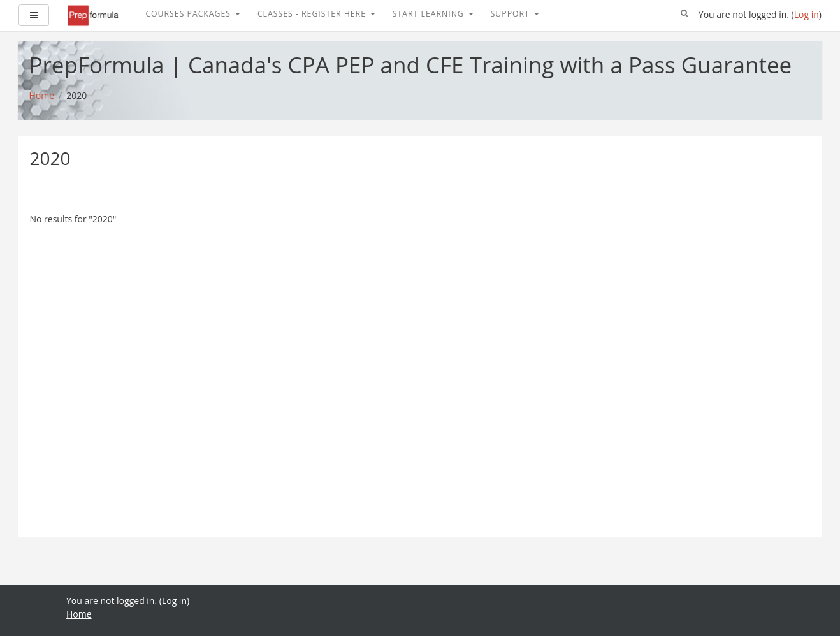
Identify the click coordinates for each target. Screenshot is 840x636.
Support (511, 14)
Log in (807, 14)
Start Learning (430, 14)
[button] (684, 14)
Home (79, 614)
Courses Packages (189, 14)
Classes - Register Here (313, 14)
